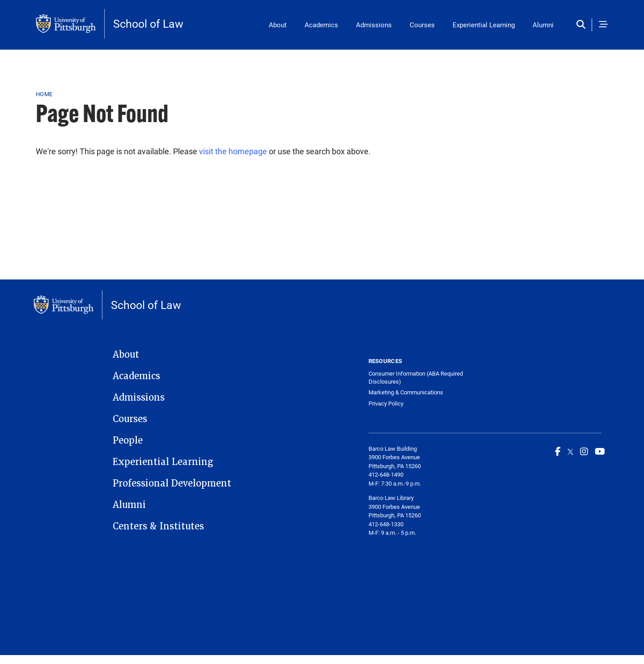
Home (44, 94)
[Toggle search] (583, 25)
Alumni (543, 25)
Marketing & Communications (406, 392)
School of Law (148, 23)
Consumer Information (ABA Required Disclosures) (416, 378)
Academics (321, 25)
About (278, 25)
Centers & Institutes (158, 526)
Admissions (374, 25)
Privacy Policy (386, 404)
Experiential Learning (484, 25)
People (128, 440)
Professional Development (172, 483)
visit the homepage (233, 151)
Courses (422, 25)
